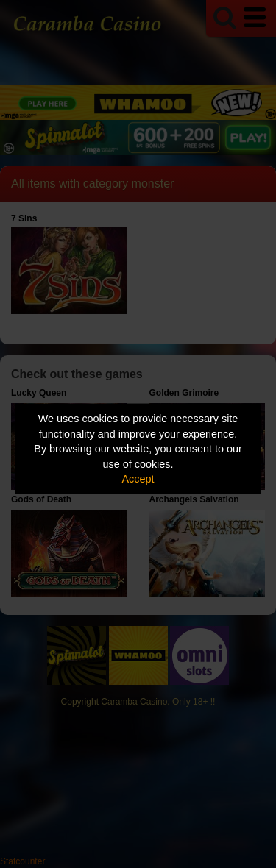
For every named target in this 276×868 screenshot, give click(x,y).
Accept (138, 479)
